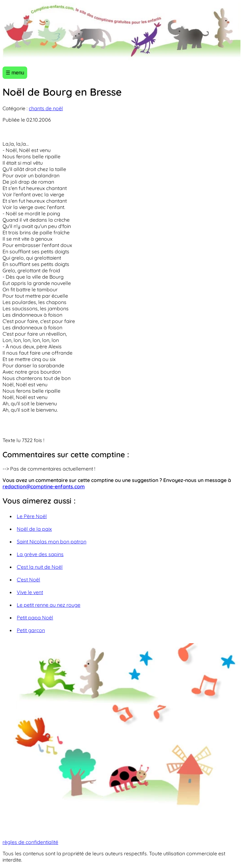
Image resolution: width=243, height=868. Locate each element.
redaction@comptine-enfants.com (44, 486)
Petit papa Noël (35, 618)
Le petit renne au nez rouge (49, 605)
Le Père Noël (32, 516)
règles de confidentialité (30, 842)
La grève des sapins (40, 554)
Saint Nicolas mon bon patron (52, 542)
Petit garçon (31, 630)
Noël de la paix (34, 529)
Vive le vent (30, 592)
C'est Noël (28, 580)
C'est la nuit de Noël (40, 567)
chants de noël (46, 108)
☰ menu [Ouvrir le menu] (15, 73)
